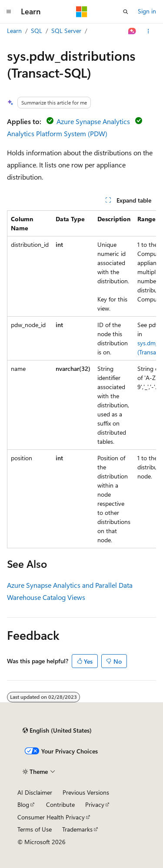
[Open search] (126, 12)
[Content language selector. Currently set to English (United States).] (57, 730)
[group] (81, 379)
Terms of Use (35, 829)
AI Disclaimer (35, 792)
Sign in (147, 11)
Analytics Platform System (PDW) (57, 133)
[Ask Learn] (132, 31)
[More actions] (148, 31)
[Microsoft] (82, 12)
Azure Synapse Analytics (93, 121)
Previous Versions (86, 792)
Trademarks (77, 829)
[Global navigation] (9, 12)
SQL (37, 31)
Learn (14, 31)
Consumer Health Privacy (51, 817)
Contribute (60, 804)
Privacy (95, 804)
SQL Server (66, 31)
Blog (23, 804)
